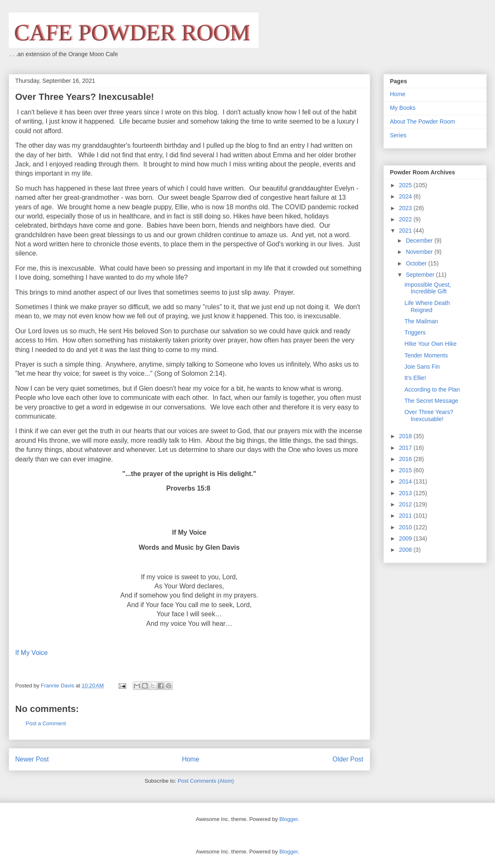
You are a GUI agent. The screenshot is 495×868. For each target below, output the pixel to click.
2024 (406, 196)
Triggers (415, 332)
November (420, 252)
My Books (403, 108)
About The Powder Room (423, 122)
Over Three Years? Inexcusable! (429, 415)
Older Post (348, 759)
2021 (406, 231)
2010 (406, 527)
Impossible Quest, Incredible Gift (428, 288)
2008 (406, 550)
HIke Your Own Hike (430, 344)
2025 (406, 185)
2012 (406, 504)
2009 (406, 538)
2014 (406, 481)
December (420, 241)
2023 (406, 208)
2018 (406, 436)
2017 (406, 448)
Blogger (289, 819)
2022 (406, 219)
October (417, 263)
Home (191, 759)
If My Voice (32, 653)
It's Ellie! (415, 378)
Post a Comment (46, 723)
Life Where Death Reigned (427, 306)
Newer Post (32, 759)
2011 (406, 516)
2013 (406, 493)
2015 (406, 470)
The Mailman (421, 321)
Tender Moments (426, 355)
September (421, 275)
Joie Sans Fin (422, 367)
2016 (406, 459)
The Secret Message (431, 401)
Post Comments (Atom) (206, 781)
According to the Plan (432, 389)
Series (398, 135)
